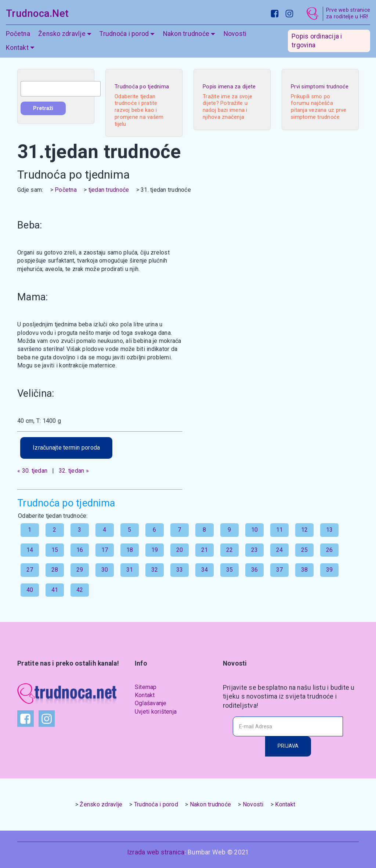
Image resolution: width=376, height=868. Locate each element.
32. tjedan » (74, 471)
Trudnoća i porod (124, 34)
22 (230, 550)
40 (30, 590)
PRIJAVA (288, 746)
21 (205, 550)
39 (330, 570)
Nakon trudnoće (186, 34)
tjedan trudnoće (109, 190)
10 (255, 530)
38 (305, 570)
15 (55, 550)
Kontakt (17, 48)
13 (330, 530)
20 (180, 550)
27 (30, 570)
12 (305, 530)
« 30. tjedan (32, 471)
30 (105, 570)
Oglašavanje (151, 703)
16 (80, 550)
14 (30, 550)
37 (280, 570)
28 (55, 570)
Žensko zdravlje (62, 34)
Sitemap (146, 687)
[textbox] (61, 89)
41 (55, 590)
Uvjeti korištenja (156, 712)
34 (205, 570)
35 (230, 570)
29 (80, 570)
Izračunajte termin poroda (66, 448)
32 (155, 570)
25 (305, 550)
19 (155, 550)
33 (180, 570)
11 (280, 530)
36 (255, 570)
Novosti (235, 34)
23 (255, 550)
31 (130, 570)
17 (105, 550)
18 (130, 550)
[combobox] (61, 89)
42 (80, 590)
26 (330, 550)
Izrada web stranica (156, 852)
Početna (18, 34)
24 (280, 550)
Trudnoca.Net (37, 14)
